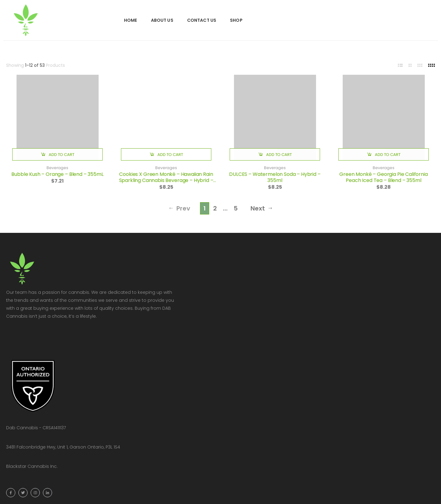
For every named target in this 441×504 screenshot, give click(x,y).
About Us (162, 20)
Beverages (57, 168)
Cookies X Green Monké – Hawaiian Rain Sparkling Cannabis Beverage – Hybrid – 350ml (166, 180)
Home (131, 20)
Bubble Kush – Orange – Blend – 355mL (57, 174)
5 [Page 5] (236, 208)
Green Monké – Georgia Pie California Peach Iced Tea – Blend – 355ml (383, 177)
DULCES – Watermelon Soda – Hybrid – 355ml (275, 177)
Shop (236, 20)
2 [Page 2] (215, 208)
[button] (57, 154)
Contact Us (202, 20)
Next (262, 208)
